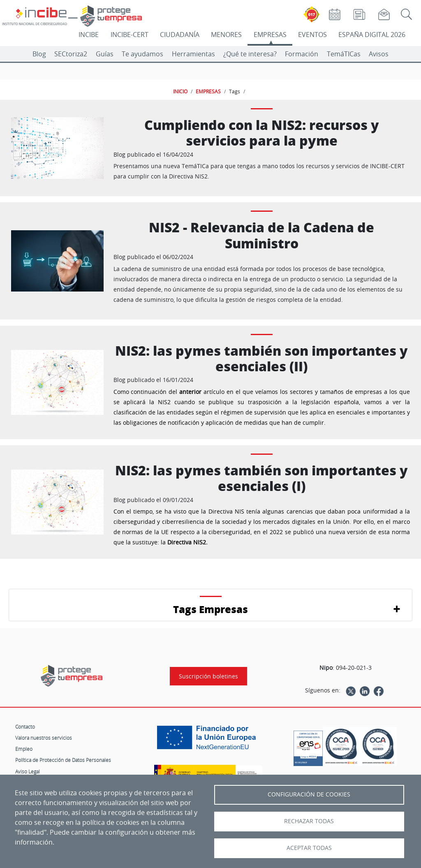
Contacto (25, 727)
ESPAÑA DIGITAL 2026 (372, 35)
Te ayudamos (142, 54)
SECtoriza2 (71, 54)
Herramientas (193, 54)
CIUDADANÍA (180, 35)
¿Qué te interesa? (250, 54)
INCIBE (89, 35)
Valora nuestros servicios (44, 738)
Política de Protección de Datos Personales (63, 760)
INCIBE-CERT (130, 35)
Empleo (24, 749)
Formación (302, 54)
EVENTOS (312, 35)
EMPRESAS (270, 35)
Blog (39, 54)
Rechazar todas (309, 821)
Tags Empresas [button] (210, 609)
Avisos (379, 54)
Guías (105, 54)
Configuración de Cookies (309, 794)
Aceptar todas (309, 848)
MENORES (226, 35)
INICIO (180, 91)
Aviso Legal (28, 771)
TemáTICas (344, 54)
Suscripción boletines (208, 676)
